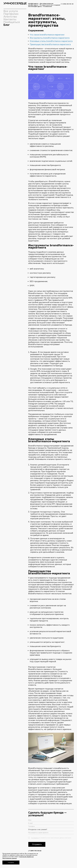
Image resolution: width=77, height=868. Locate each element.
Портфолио (11, 14)
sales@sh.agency (33, 5)
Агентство (10, 17)
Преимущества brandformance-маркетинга (50, 44)
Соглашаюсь (35, 840)
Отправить (37, 846)
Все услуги (11, 11)
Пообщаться (12, 22)
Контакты (10, 19)
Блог (7, 25)
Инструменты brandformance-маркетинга (50, 38)
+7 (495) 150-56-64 (67, 4)
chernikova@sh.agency (35, 6)
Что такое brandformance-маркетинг (47, 35)
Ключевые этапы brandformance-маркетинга (51, 41)
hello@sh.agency (33, 3)
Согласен (11, 862)
